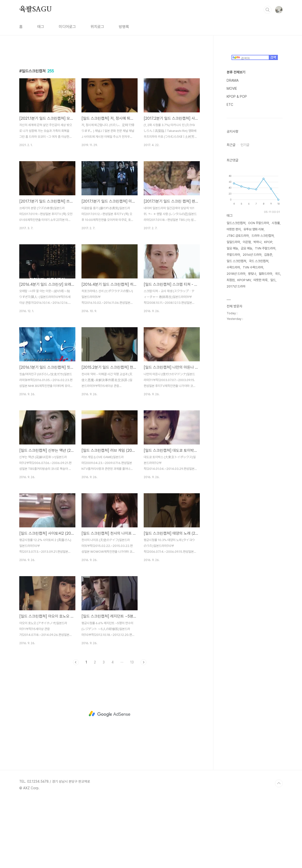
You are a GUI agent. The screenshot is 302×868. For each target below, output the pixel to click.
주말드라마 (233, 401)
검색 (268, 10)
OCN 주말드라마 (259, 369)
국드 (278, 420)
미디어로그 (67, 27)
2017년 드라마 (236, 433)
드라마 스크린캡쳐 (263, 382)
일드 (273, 426)
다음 (143, 730)
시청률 (276, 369)
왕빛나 (252, 420)
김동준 (268, 401)
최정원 (231, 426)
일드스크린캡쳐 (236, 369)
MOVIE (232, 235)
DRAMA (233, 227)
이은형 (247, 388)
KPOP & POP (237, 243)
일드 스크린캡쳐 (236, 407)
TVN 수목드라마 (253, 414)
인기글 (245, 291)
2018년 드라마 (236, 420)
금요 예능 (247, 395)
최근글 (231, 291)
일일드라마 (233, 388)
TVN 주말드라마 (265, 395)
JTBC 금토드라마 (238, 382)
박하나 (257, 388)
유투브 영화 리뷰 (254, 376)
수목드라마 (233, 414)
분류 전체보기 (236, 218)
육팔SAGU (35, 10)
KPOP (268, 388)
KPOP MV (244, 426)
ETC (230, 251)
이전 (76, 730)
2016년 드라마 (252, 401)
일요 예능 (232, 395)
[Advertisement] (110, 94)
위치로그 (97, 27)
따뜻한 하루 (261, 426)
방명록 (124, 27)
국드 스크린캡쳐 (259, 407)
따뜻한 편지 (234, 376)
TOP (279, 852)
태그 (41, 27)
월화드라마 (266, 420)
